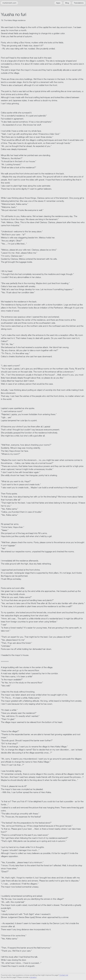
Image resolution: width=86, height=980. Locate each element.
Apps (58, 3)
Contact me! (64, 975)
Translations (79, 3)
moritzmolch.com (9, 3)
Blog (67, 3)
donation (33, 977)
